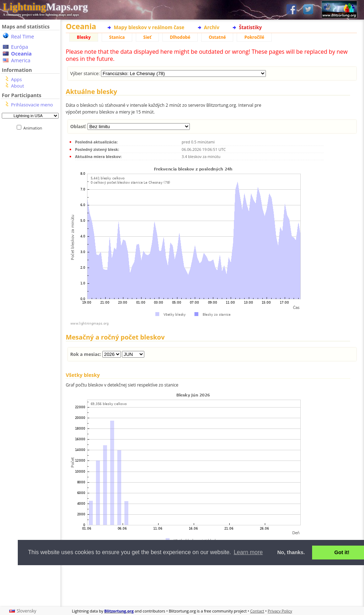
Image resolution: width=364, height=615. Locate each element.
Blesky (84, 37)
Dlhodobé (180, 37)
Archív (212, 27)
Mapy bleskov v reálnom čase (149, 27)
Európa (20, 47)
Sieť (147, 37)
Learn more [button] (248, 552)
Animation (34, 128)
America (21, 60)
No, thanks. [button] (291, 552)
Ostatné (217, 37)
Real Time (23, 36)
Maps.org (45, 7)
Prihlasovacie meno (32, 105)
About (18, 86)
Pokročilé (254, 37)
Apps (16, 79)
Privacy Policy (280, 611)
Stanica (117, 37)
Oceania (21, 54)
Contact (257, 611)
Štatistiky (250, 27)
